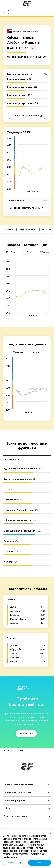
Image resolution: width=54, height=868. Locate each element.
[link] (15, 12)
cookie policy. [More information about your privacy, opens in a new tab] (10, 857)
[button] (5, 3)
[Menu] (48, 12)
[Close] (51, 833)
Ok (40, 863)
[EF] (27, 3)
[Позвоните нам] (49, 3)
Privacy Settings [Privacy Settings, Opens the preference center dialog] (14, 863)
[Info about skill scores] (45, 74)
